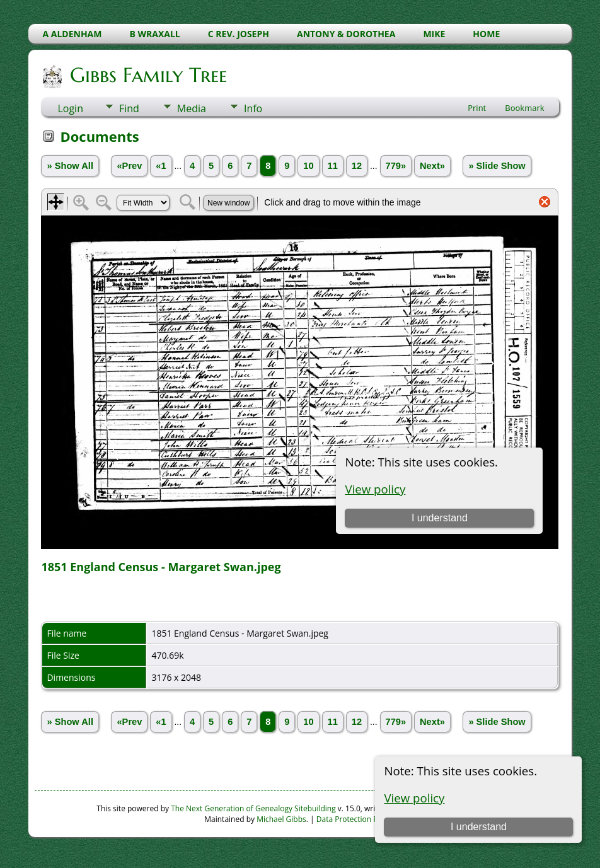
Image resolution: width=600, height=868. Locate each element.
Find (129, 108)
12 (357, 166)
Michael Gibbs (281, 819)
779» (396, 166)
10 (308, 166)
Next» (432, 166)
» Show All (70, 166)
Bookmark (524, 108)
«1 (161, 166)
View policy (414, 798)
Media (192, 108)
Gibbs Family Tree (147, 75)
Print (477, 108)
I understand (479, 827)
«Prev (129, 166)
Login (70, 108)
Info (253, 108)
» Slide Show (497, 166)
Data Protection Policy (355, 819)
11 (333, 166)
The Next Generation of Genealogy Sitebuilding (253, 808)
